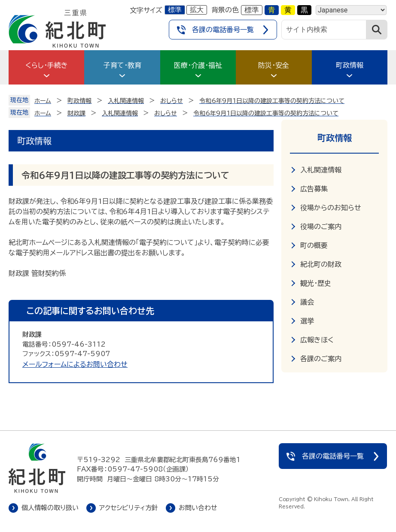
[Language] (351, 10)
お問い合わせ (198, 508)
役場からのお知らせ (331, 208)
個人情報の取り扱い (50, 508)
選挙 (307, 321)
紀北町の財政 (321, 264)
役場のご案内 (321, 227)
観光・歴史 (316, 283)
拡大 (197, 10)
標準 (175, 10)
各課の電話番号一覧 (223, 30)
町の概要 (314, 245)
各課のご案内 (321, 359)
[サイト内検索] (324, 30)
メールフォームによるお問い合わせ (75, 364)
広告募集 (314, 189)
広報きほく (317, 340)
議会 (307, 302)
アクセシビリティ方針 (129, 508)
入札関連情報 (321, 170)
